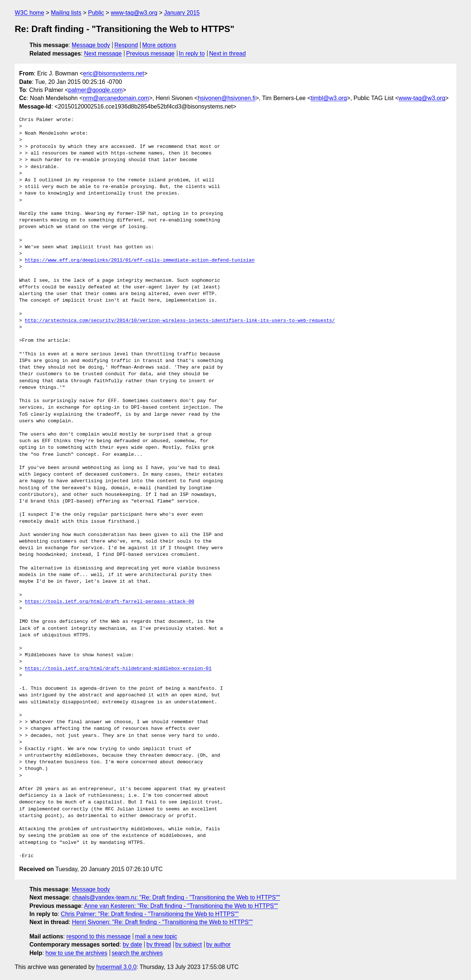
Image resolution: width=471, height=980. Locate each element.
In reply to (192, 54)
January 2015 (182, 13)
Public (96, 13)
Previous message (150, 54)
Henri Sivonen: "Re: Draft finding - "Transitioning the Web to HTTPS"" (162, 922)
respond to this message (98, 936)
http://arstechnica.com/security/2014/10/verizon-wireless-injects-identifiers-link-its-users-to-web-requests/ (180, 321)
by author (218, 945)
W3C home (29, 13)
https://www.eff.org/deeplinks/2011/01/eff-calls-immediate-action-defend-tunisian (140, 260)
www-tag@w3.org (134, 13)
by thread (159, 945)
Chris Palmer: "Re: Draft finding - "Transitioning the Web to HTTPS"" (150, 914)
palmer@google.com (96, 90)
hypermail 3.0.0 (116, 967)
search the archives (137, 953)
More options (160, 45)
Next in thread (227, 54)
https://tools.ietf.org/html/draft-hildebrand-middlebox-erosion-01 (118, 669)
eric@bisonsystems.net (114, 73)
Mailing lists (66, 13)
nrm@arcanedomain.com (116, 98)
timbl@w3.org (329, 98)
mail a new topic (156, 936)
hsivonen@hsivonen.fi (226, 98)
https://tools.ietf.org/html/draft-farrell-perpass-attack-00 (110, 602)
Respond (126, 45)
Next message (103, 54)
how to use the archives (77, 953)
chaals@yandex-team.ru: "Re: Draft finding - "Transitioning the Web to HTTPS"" (176, 897)
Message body (91, 45)
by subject (188, 945)
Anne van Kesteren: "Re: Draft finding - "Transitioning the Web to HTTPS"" (181, 906)
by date (132, 945)
